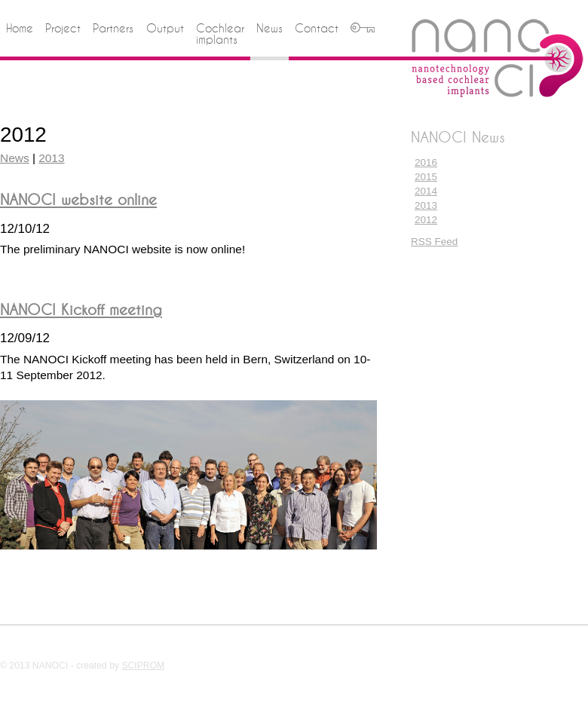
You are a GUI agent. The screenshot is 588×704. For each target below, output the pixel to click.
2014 (426, 191)
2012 (426, 220)
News (269, 29)
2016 (426, 162)
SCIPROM (143, 666)
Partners (113, 29)
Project (63, 29)
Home (20, 29)
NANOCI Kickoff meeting (81, 309)
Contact (317, 29)
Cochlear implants (220, 34)
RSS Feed (434, 242)
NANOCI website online (78, 199)
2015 (426, 177)
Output (165, 29)
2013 (426, 205)
